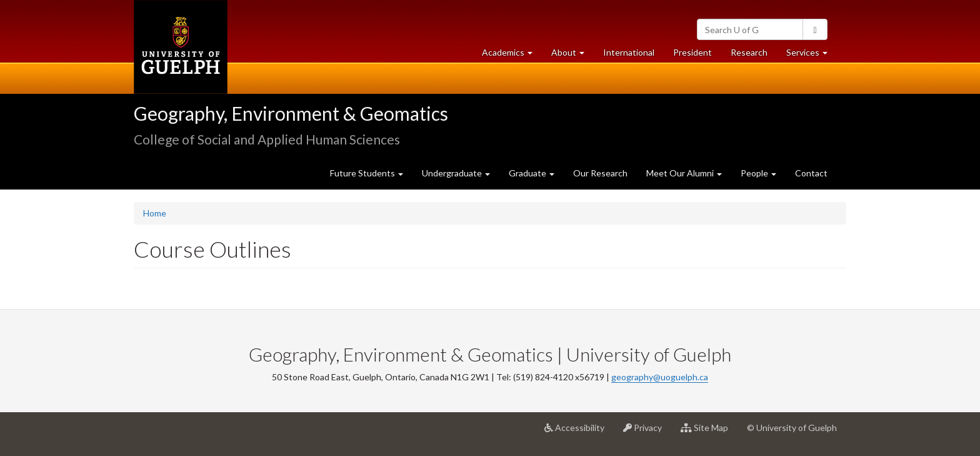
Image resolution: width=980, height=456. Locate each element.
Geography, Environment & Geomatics (291, 113)
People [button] (758, 173)
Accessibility (579, 432)
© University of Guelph (792, 428)
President (692, 52)
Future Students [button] (367, 173)
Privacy (647, 432)
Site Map (709, 432)
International (629, 52)
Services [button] (812, 55)
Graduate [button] (532, 173)
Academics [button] (512, 55)
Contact (811, 173)
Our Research (600, 173)
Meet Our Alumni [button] (684, 173)
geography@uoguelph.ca (660, 377)
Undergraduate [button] (456, 173)
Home (155, 213)
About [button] (572, 55)
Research (754, 55)
